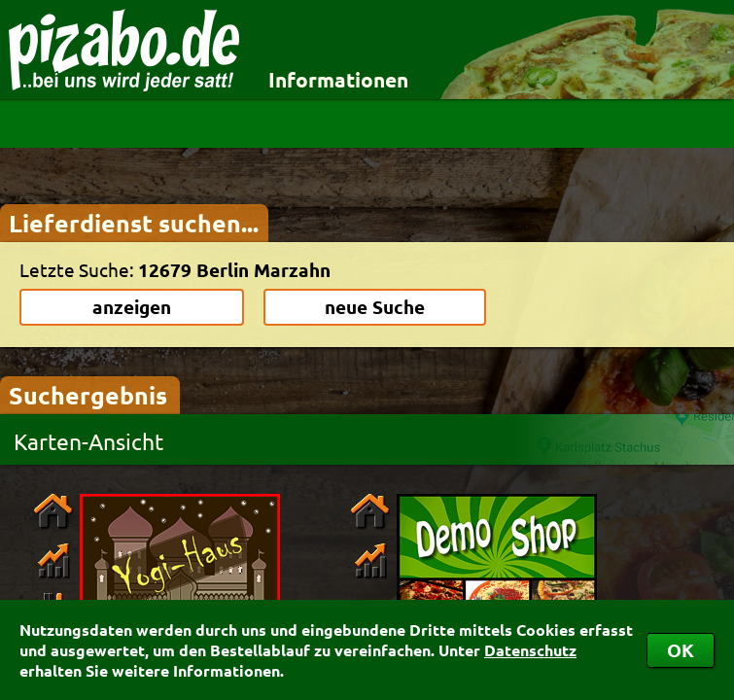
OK (681, 650)
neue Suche (375, 307)
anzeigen (132, 307)
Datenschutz (530, 650)
